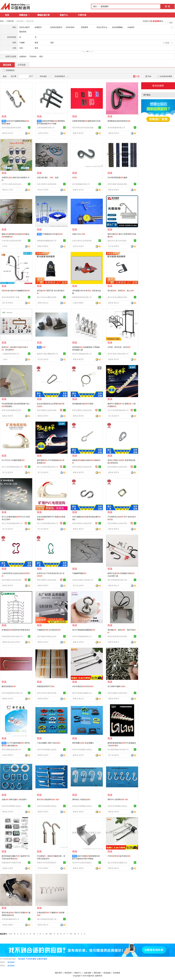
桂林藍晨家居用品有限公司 (12, 636)
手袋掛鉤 (33, 56)
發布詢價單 (158, 86)
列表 (148, 76)
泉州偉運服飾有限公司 (116, 127)
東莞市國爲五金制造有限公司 (48, 410)
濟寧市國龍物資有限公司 (11, 749)
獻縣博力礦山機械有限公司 (47, 354)
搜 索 (167, 6)
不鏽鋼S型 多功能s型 (49, 630)
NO (51, 934)
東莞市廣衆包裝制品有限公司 (119, 184)
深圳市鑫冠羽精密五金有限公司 (48, 636)
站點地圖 (87, 973)
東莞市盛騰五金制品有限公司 (119, 693)
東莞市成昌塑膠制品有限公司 (13, 410)
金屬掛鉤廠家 (42, 959)
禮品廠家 (22, 959)
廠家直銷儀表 (9, 686)
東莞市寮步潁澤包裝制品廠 (83, 127)
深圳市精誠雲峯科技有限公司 (13, 127)
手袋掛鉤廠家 (31, 959)
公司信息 (22, 65)
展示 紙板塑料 (48, 799)
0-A (11, 934)
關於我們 (59, 973)
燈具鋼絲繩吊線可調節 (83, 404)
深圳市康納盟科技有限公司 (12, 693)
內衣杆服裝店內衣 (83, 686)
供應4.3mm (79, 234)
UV (71, 934)
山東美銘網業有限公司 (46, 127)
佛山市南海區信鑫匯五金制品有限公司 (83, 693)
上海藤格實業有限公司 (10, 354)
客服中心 (78, 973)
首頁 (7, 15)
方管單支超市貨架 (119, 856)
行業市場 (82, 15)
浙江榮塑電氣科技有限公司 (118, 749)
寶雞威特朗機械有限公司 (47, 241)
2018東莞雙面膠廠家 (117, 177)
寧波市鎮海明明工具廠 (10, 297)
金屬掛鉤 (23, 56)
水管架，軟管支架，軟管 (119, 347)
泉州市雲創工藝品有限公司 (118, 354)
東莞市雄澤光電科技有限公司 (48, 693)
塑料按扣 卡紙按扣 (81, 799)
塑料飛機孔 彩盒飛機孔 (83, 743)
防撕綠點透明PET (46, 686)
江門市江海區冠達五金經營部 (13, 184)
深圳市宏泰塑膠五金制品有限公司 (48, 749)
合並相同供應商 (165, 76)
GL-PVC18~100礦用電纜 (13, 460)
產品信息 (7, 65)
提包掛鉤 (11, 962)
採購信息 (24, 15)
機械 (4, 121)
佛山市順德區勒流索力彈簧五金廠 (119, 580)
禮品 (41, 56)
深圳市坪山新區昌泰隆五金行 (83, 863)
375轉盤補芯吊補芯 (52, 234)
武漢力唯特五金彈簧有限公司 (48, 184)
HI (34, 934)
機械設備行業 (44, 15)
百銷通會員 (10, 70)
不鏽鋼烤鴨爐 (79, 573)
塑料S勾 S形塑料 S (118, 799)
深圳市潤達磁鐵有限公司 (82, 636)
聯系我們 (68, 973)
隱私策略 (97, 973)
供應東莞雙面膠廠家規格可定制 (86, 121)
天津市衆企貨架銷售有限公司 (13, 241)
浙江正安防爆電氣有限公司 (118, 410)
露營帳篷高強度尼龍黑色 (119, 121)
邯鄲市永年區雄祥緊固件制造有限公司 (48, 863)
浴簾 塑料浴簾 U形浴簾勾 (14, 799)
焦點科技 (91, 976)
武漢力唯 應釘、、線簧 (48, 177)
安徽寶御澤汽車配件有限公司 (13, 863)
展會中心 (64, 15)
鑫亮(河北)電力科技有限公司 (119, 241)
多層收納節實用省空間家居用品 (16, 630)
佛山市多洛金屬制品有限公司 (48, 297)
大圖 (136, 76)
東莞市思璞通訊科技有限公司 (119, 636)
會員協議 (107, 973)
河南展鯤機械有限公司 (10, 919)
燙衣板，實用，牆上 (121, 290)
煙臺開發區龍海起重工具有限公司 (83, 297)
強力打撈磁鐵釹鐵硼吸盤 (84, 630)
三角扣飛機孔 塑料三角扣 (49, 743)
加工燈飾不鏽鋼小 (116, 686)
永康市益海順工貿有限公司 (83, 580)
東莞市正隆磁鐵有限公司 (82, 354)
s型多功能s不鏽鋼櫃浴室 (16, 290)
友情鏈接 (116, 973)
